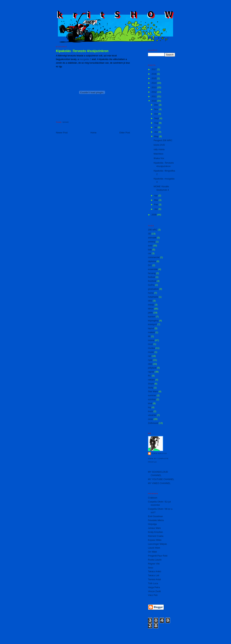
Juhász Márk (154, 528)
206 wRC (153, 230)
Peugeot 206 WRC (163, 140)
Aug (156, 123)
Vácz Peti (153, 595)
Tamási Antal (154, 579)
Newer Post (62, 133)
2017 (154, 69)
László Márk (154, 548)
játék (150, 313)
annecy (152, 242)
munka (151, 348)
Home (93, 133)
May (157, 136)
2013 (154, 87)
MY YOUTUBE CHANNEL (161, 479)
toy (150, 407)
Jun (156, 132)
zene (150, 419)
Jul (156, 127)
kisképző (152, 324)
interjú (151, 305)
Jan (156, 209)
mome (66, 122)
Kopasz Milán (155, 540)
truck (150, 411)
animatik (152, 238)
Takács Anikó (155, 572)
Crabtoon (153, 498)
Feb (156, 205)
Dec (156, 105)
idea (150, 301)
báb (150, 250)
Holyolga (152, 524)
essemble (153, 269)
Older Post (125, 133)
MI (149, 336)
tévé (150, 403)
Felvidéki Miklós (156, 520)
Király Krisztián (155, 532)
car (150, 253)
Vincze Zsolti (154, 591)
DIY (150, 265)
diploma (152, 261)
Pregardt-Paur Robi (158, 556)
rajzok (151, 372)
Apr (156, 196)
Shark (151, 384)
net (150, 356)
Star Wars (153, 391)
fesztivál (152, 281)
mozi (150, 344)
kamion (152, 317)
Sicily (151, 388)
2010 (154, 101)
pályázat (152, 368)
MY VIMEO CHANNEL (159, 483)
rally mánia (159, 149)
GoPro (151, 285)
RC (150, 376)
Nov (156, 109)
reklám (151, 380)
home (151, 293)
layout (151, 328)
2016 (154, 74)
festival (152, 277)
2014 (154, 83)
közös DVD (159, 145)
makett (151, 332)
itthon (151, 309)
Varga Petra (154, 587)
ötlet (150, 364)
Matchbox (158, 154)
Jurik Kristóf (159, 453)
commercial (154, 257)
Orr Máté (152, 552)
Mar (156, 200)
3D (149, 234)
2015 (154, 78)
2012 (154, 92)
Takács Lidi (154, 575)
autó (150, 246)
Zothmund (153, 423)
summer (152, 395)
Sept (157, 118)
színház (152, 399)
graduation (153, 289)
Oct (156, 114)
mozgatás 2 (85, 59)
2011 (154, 97)
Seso (151, 568)
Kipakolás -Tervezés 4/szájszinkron (82, 51)
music (151, 352)
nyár (150, 360)
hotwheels (153, 297)
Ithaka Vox (159, 158)
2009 (154, 215)
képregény (153, 321)
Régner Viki (154, 564)
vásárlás (152, 415)
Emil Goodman (155, 516)
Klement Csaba (156, 536)
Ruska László (155, 560)
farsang (152, 273)
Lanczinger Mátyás (157, 544)
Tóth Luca (153, 583)
